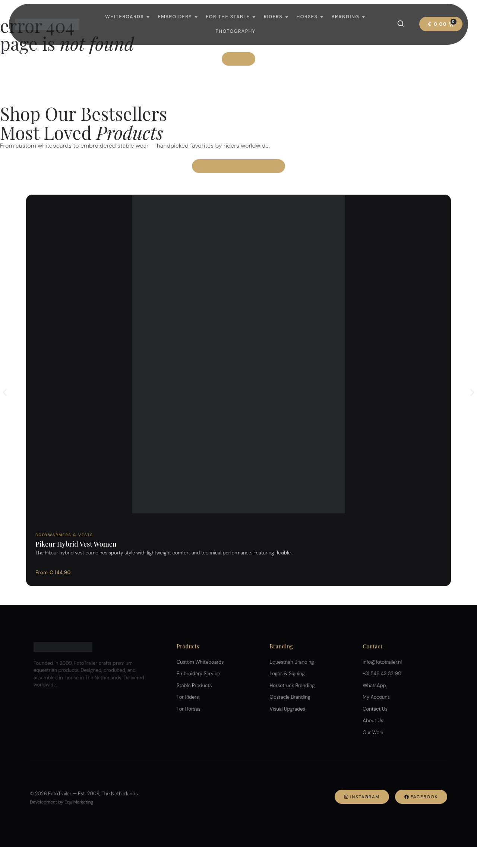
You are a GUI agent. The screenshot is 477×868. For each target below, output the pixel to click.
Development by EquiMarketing (61, 802)
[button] (5, 392)
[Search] (401, 23)
